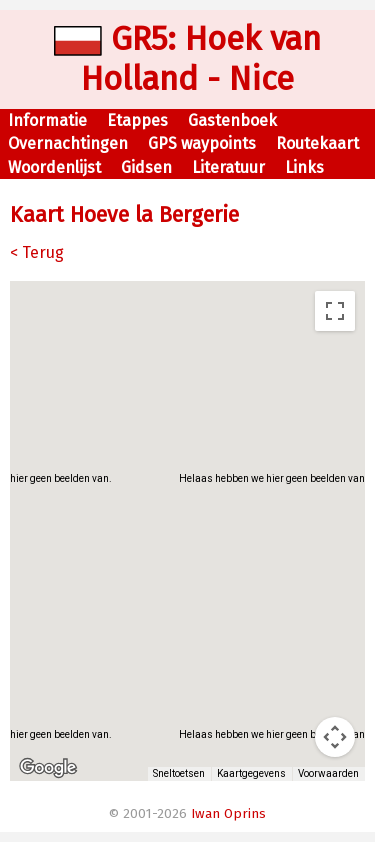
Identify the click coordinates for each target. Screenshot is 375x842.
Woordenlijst (54, 167)
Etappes (137, 120)
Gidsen (146, 167)
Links (304, 167)
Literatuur (228, 167)
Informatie (47, 120)
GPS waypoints (202, 143)
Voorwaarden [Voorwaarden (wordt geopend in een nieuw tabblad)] (329, 774)
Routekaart (317, 143)
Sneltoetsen (182, 774)
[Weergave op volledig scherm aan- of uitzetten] (335, 311)
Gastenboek (232, 120)
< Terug (37, 252)
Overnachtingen (68, 143)
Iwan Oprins (228, 814)
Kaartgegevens (254, 774)
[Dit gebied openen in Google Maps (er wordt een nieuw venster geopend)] (48, 768)
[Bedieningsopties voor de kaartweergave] (335, 737)
